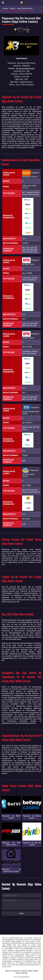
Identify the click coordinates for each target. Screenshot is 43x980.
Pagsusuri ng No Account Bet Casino (18, 11)
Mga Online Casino (25, 8)
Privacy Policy (27, 971)
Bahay (12, 8)
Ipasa (21, 913)
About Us (8, 971)
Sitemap (25, 973)
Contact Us (17, 971)
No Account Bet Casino (25, 68)
